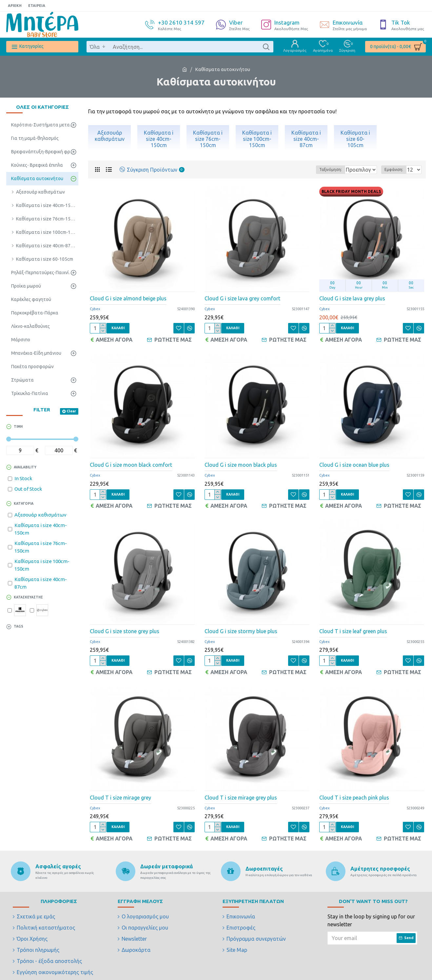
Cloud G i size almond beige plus (128, 298)
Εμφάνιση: (396, 170)
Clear (71, 411)
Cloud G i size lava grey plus (352, 298)
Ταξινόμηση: (308, 170)
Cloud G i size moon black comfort (131, 462)
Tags (19, 626)
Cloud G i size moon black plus (241, 462)
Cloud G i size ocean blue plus (354, 462)
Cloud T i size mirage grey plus (241, 790)
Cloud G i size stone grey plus (125, 626)
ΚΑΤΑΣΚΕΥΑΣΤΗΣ (28, 597)
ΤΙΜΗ (18, 427)
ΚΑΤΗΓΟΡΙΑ (24, 504)
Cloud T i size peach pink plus (354, 790)
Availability (25, 467)
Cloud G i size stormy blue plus (241, 626)
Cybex (95, 309)
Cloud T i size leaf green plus (353, 626)
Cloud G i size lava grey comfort (242, 298)
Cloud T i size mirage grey (120, 790)
